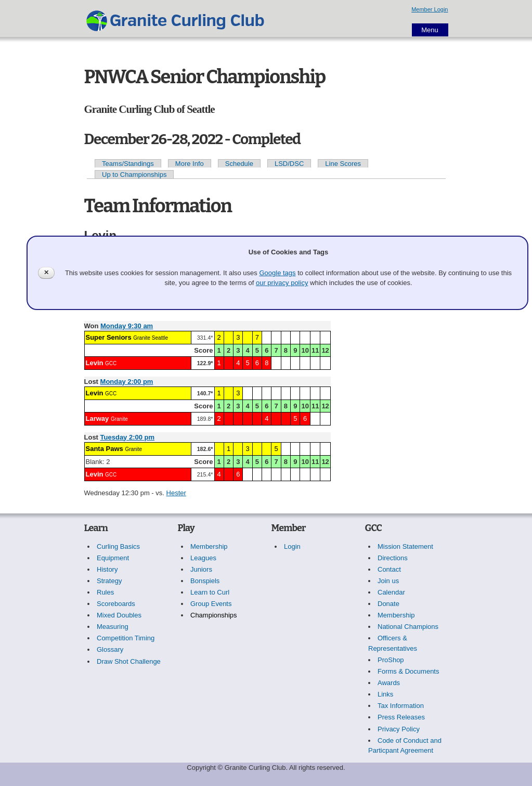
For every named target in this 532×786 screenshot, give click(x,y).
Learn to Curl (210, 592)
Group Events (211, 604)
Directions (393, 558)
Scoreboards (116, 604)
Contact (389, 569)
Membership (209, 546)
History (107, 569)
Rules (105, 592)
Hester (176, 493)
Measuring (113, 627)
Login (292, 546)
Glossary (110, 649)
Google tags (277, 273)
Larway (98, 418)
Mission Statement (405, 546)
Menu (430, 30)
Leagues (203, 558)
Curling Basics (118, 546)
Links (385, 694)
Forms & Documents (408, 671)
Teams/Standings (128, 164)
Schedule (239, 164)
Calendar (391, 592)
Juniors (201, 569)
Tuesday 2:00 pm (128, 437)
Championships (214, 615)
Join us (388, 581)
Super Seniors (109, 337)
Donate (388, 604)
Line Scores (343, 164)
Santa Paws (105, 449)
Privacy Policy (399, 729)
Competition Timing (126, 638)
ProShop (391, 660)
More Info (190, 164)
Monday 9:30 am (127, 326)
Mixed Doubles (119, 615)
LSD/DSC (289, 164)
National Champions (408, 627)
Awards (389, 683)
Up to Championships (134, 175)
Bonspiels (205, 581)
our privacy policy (282, 283)
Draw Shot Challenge (129, 661)
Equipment (113, 558)
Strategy (109, 581)
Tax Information (401, 706)
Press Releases (401, 717)
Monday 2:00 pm (127, 382)
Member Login (430, 9)
